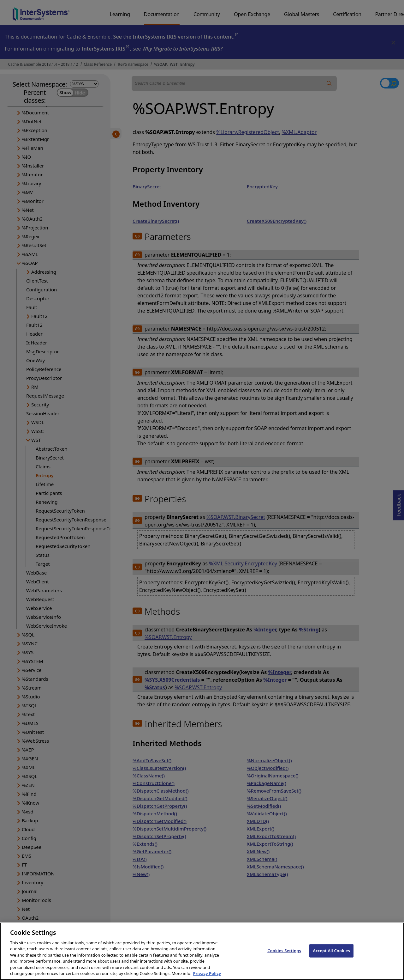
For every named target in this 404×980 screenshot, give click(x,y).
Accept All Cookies (331, 956)
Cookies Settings (284, 956)
